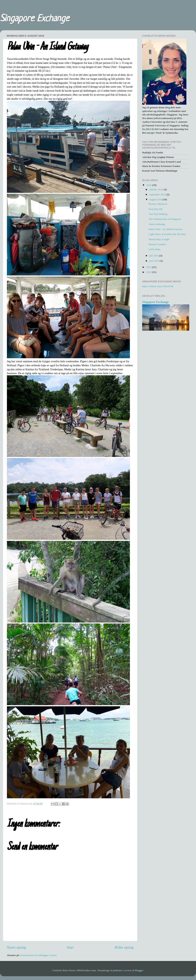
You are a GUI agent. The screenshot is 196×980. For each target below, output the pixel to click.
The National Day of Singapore (165, 219)
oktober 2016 (157, 189)
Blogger (139, 970)
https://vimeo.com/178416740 (158, 286)
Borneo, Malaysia (158, 204)
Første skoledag (157, 224)
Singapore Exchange (35, 19)
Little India (154, 249)
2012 (149, 272)
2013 (149, 267)
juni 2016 (155, 261)
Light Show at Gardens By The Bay (167, 234)
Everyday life (156, 209)
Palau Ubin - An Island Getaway (166, 229)
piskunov (118, 970)
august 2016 (156, 199)
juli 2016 (154, 256)
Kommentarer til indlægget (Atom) (38, 955)
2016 (149, 185)
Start (70, 947)
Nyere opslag (16, 947)
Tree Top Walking (158, 214)
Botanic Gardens (157, 244)
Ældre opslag (124, 947)
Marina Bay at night (159, 239)
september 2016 (158, 194)
